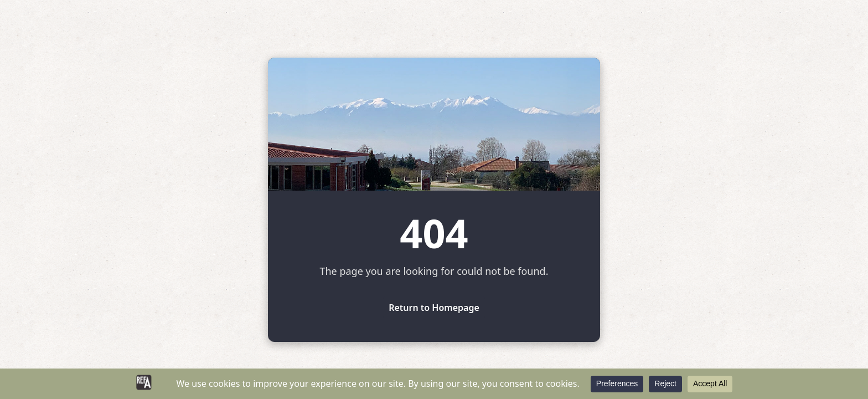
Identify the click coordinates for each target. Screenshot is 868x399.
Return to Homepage (434, 308)
